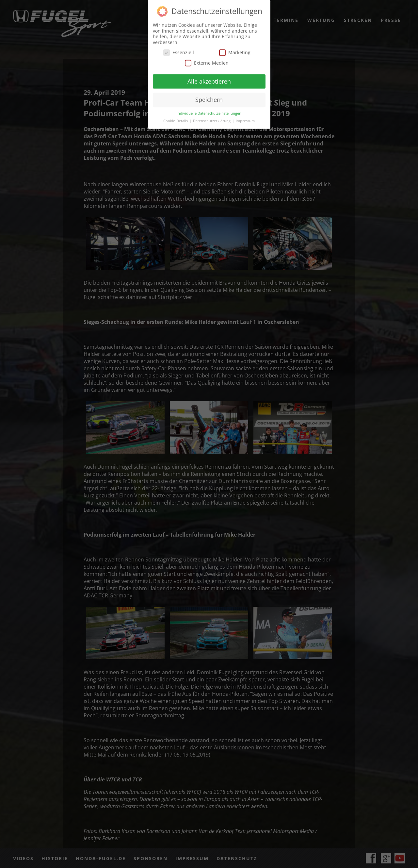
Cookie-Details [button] (176, 120)
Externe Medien (207, 62)
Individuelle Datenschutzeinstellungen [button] (209, 112)
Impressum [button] (245, 120)
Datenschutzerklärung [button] (212, 120)
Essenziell (179, 51)
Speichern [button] (209, 99)
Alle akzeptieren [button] (209, 80)
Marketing (235, 51)
